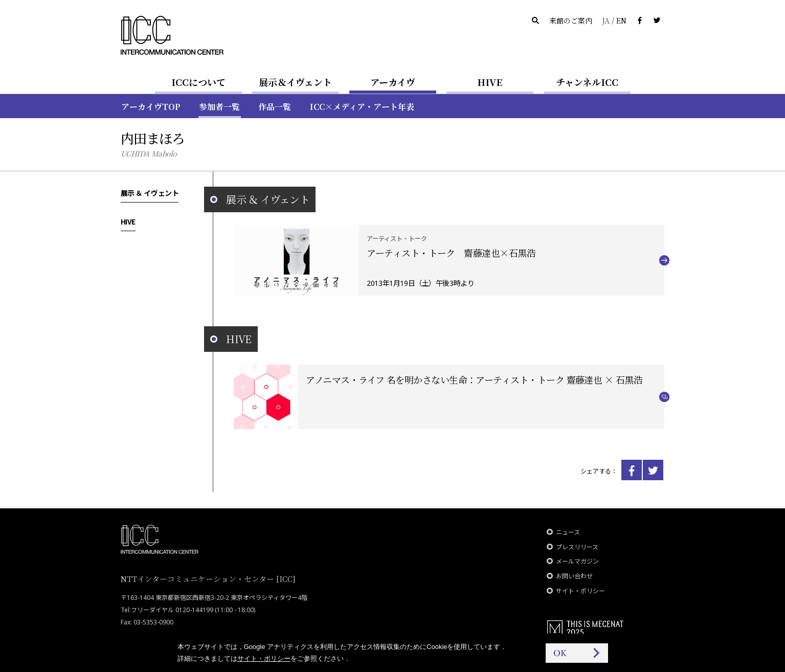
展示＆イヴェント (295, 82)
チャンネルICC (587, 82)
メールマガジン (577, 561)
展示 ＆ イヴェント (150, 193)
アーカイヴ (393, 82)
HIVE (490, 82)
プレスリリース (577, 547)
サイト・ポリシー (580, 591)
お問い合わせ (574, 576)
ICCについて (198, 82)
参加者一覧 (219, 107)
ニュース (568, 532)
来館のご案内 (571, 20)
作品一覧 (275, 107)
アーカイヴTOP (151, 107)
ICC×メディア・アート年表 (362, 107)
